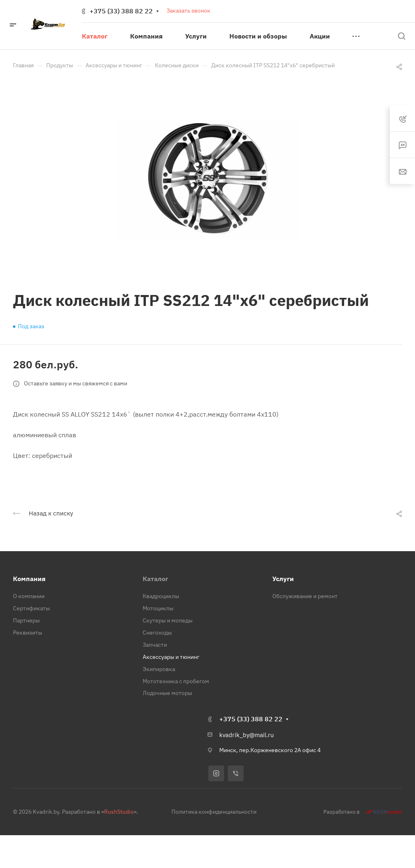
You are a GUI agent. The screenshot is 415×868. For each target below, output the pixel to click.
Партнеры (26, 620)
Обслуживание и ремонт (305, 596)
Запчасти (155, 645)
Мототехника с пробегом (176, 681)
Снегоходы (157, 633)
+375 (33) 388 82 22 (121, 11)
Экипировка (159, 669)
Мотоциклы (158, 608)
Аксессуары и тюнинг (171, 657)
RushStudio (119, 812)
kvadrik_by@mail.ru (247, 735)
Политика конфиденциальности (214, 812)
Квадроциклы (161, 596)
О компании (29, 596)
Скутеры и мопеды (168, 620)
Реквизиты (28, 633)
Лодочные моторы (167, 693)
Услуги (283, 579)
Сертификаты (31, 608)
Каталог (155, 579)
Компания (29, 579)
